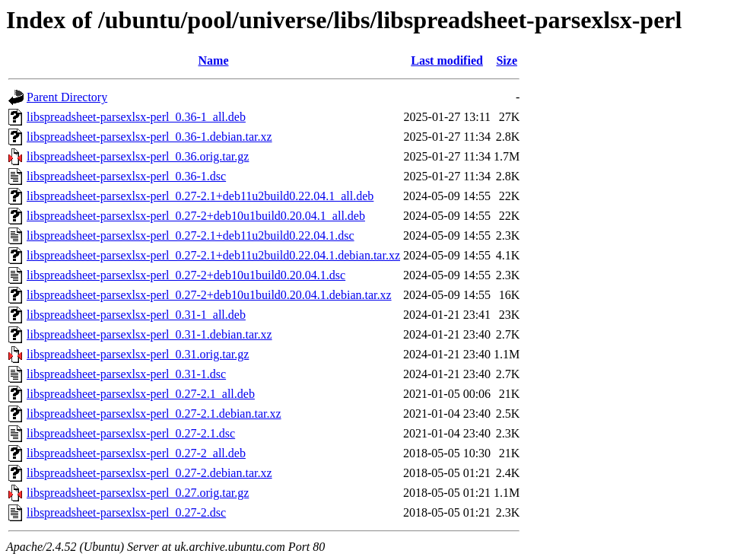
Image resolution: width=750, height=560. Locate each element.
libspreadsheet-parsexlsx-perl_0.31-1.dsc (126, 374)
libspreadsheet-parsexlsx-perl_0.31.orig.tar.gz (138, 354)
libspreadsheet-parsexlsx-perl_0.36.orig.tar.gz (138, 156)
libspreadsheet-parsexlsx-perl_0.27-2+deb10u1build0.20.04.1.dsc (186, 275)
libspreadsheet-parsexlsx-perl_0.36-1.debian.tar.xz (149, 137)
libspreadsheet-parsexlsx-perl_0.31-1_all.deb (136, 315)
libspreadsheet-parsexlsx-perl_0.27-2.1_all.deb (141, 394)
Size (507, 60)
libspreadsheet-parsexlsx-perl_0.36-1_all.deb (136, 117)
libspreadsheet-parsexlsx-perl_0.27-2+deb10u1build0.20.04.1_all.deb (196, 216)
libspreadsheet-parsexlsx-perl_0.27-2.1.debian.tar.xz (154, 414)
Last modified (447, 60)
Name (214, 60)
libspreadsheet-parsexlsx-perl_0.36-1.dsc (126, 176)
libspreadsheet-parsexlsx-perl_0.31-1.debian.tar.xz (149, 334)
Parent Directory (67, 97)
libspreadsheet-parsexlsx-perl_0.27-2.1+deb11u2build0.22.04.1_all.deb (200, 196)
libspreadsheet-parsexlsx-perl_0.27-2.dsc (126, 512)
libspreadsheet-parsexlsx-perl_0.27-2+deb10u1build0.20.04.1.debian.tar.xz (209, 295)
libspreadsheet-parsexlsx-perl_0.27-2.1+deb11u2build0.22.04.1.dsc (191, 235)
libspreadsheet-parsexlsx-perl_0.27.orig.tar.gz (138, 493)
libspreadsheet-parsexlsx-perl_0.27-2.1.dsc (131, 433)
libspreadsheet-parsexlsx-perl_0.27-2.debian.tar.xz (149, 473)
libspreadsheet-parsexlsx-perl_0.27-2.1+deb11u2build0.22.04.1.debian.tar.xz (213, 255)
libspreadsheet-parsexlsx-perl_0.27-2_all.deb (136, 453)
